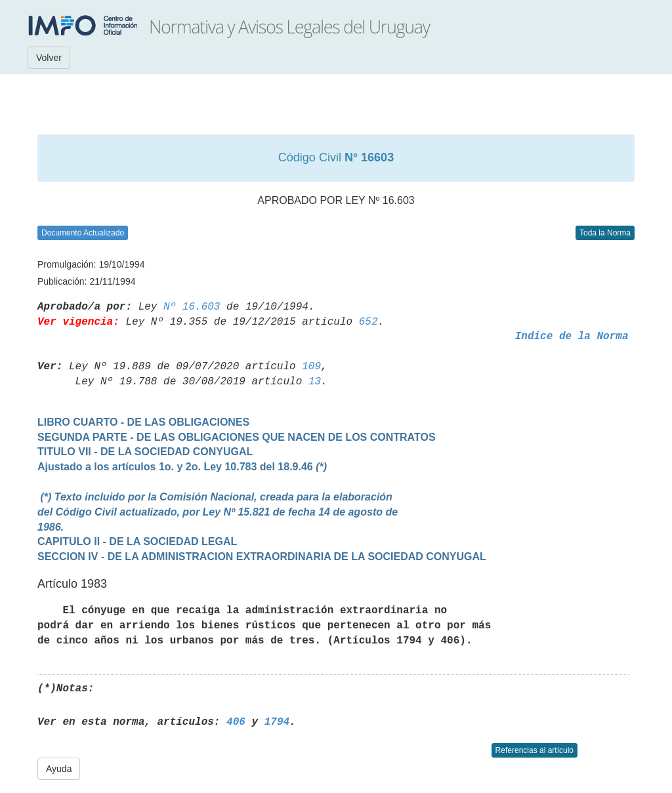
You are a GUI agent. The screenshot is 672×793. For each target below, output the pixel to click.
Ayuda (59, 769)
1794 (277, 722)
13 (315, 382)
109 (311, 367)
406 (236, 722)
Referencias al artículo (535, 750)
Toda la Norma (605, 233)
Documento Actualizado (83, 233)
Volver (49, 58)
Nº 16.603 (192, 307)
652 (368, 322)
